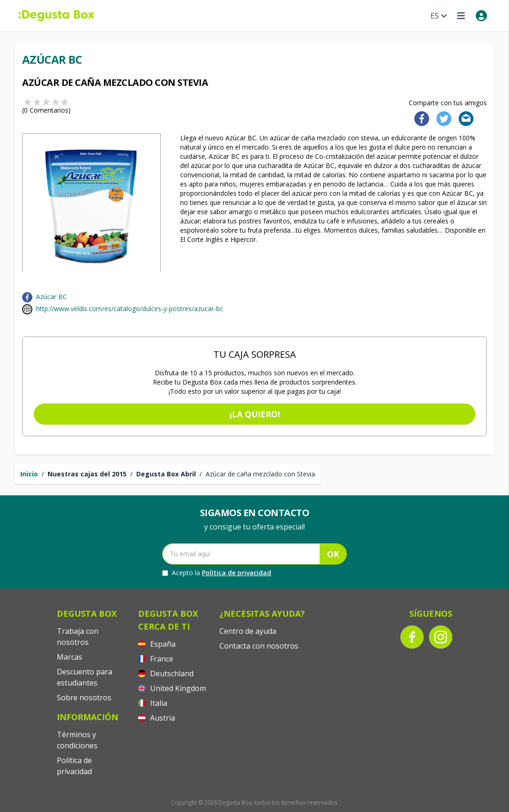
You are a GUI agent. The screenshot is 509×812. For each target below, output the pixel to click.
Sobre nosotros (84, 698)
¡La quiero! (255, 414)
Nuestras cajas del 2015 (87, 474)
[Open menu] (461, 16)
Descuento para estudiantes (85, 677)
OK (333, 554)
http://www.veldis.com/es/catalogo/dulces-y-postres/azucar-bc (130, 309)
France (156, 659)
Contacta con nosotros (259, 646)
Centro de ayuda (248, 631)
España (157, 644)
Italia (153, 703)
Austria (157, 718)
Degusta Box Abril (166, 474)
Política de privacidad (236, 573)
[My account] (481, 16)
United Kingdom (172, 688)
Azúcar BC (52, 297)
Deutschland (166, 674)
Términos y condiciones (77, 740)
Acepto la (217, 573)
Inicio (29, 474)
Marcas (70, 657)
